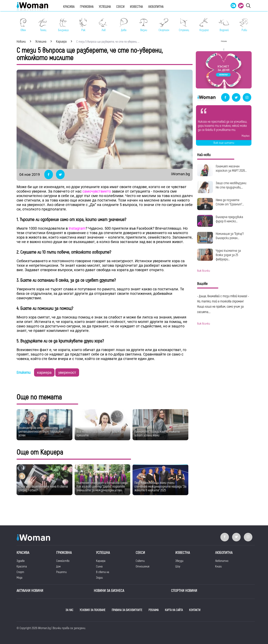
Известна (136, 7)
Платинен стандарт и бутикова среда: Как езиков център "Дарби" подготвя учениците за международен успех (102, 487)
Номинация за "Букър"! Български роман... (230, 236)
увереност (67, 372)
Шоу (178, 567)
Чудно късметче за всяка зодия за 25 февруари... (228, 255)
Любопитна (156, 7)
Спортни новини (184, 591)
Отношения (142, 567)
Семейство (63, 561)
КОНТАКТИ (195, 610)
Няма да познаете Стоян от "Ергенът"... (230, 202)
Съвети (140, 561)
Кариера (101, 561)
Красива (69, 7)
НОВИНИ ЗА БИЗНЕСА (109, 591)
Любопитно (222, 561)
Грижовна (87, 7)
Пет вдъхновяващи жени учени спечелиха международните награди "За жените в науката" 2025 (160, 487)
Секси (120, 7)
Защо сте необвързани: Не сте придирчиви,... (231, 185)
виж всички (204, 271)
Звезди (179, 561)
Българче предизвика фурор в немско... (229, 219)
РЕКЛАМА (154, 610)
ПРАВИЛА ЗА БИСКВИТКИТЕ (127, 610)
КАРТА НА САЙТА (174, 610)
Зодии (99, 578)
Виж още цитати (224, 143)
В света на (103, 572)
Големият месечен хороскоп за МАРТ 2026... (231, 169)
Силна (99, 567)
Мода (19, 578)
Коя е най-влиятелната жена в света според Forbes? (43, 488)
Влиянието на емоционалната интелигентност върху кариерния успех (41, 432)
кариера (44, 372)
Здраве (21, 561)
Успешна (105, 7)
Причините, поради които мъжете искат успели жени (157, 433)
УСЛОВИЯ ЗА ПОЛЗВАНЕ (92, 610)
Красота (22, 567)
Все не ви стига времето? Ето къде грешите (100, 433)
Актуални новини (30, 591)
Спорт (20, 572)
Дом (58, 567)
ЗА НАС (69, 610)
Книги (218, 567)
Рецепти (61, 572)
